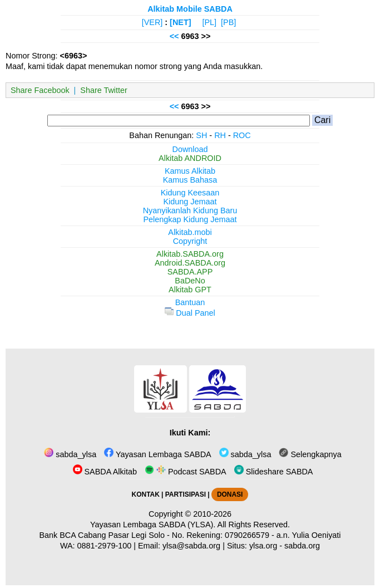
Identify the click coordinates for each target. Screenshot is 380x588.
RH (220, 135)
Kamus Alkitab (190, 171)
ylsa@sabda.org (191, 546)
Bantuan (190, 302)
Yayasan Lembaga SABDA (157, 454)
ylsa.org (263, 546)
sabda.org (302, 546)
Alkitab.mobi (190, 232)
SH (201, 135)
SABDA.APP (190, 272)
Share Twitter (104, 90)
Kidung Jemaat (190, 202)
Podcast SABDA (186, 472)
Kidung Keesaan (190, 193)
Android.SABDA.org (190, 263)
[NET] (180, 22)
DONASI (230, 494)
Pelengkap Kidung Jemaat (190, 219)
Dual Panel (190, 313)
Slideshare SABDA (274, 472)
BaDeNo (190, 281)
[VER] (152, 22)
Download (190, 149)
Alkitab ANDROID (190, 158)
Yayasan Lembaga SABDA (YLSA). (153, 525)
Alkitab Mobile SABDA (190, 9)
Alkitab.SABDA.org (190, 254)
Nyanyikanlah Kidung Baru (190, 210)
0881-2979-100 (105, 546)
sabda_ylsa (70, 454)
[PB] (228, 22)
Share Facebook (40, 90)
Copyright (190, 241)
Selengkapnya (310, 454)
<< (174, 36)
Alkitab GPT (190, 290)
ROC (242, 135)
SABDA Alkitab (105, 472)
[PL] (209, 22)
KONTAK (146, 494)
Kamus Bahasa (190, 180)
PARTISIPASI (186, 494)
